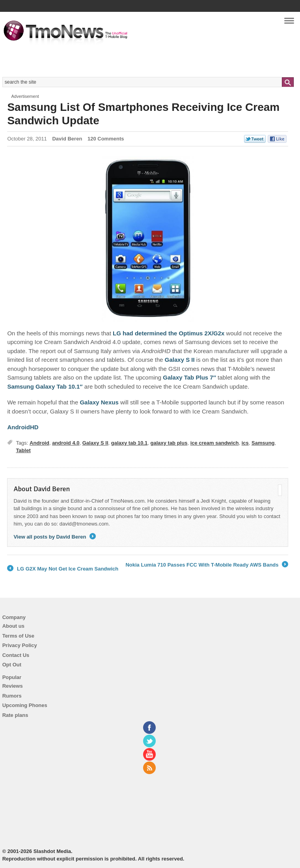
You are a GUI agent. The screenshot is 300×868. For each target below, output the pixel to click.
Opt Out (12, 665)
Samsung (263, 443)
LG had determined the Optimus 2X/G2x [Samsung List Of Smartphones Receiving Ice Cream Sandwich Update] (169, 333)
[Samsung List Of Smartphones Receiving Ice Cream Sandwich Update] (148, 239)
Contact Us (16, 655)
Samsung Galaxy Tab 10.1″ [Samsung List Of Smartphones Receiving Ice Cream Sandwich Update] (45, 386)
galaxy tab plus (169, 443)
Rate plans (15, 715)
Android (39, 443)
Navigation (289, 23)
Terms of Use (18, 636)
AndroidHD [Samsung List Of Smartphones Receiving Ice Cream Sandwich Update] (23, 427)
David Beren (67, 139)
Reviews (13, 686)
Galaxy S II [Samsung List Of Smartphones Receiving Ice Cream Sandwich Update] (180, 360)
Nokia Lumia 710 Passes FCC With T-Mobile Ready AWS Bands (207, 565)
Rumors (12, 696)
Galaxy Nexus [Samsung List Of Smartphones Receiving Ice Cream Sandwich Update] (99, 402)
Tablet (23, 450)
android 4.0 (66, 443)
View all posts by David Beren (55, 537)
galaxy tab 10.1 (130, 443)
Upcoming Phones (25, 705)
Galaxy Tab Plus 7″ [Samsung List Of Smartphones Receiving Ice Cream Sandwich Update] (189, 377)
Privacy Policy (20, 645)
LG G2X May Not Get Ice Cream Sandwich (63, 569)
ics (245, 443)
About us (13, 626)
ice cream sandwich (215, 443)
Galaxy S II (95, 443)
